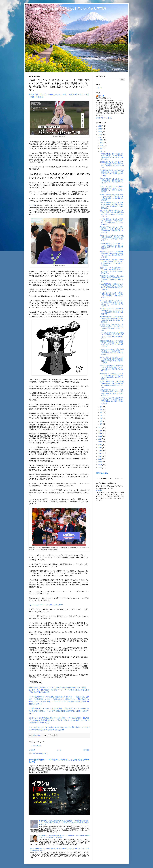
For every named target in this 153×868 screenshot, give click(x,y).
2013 (100, 450)
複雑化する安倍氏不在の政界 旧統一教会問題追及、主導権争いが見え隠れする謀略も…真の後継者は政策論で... (112, 197)
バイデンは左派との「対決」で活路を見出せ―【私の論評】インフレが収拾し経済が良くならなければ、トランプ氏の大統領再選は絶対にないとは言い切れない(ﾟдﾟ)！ (59, 711)
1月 (101, 424)
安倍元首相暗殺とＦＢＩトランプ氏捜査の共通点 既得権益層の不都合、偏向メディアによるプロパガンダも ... (112, 181)
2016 (100, 442)
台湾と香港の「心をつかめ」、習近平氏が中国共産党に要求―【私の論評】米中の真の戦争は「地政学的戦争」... (112, 392)
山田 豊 (101, 96)
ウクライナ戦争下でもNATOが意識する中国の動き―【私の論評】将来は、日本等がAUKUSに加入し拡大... (112, 384)
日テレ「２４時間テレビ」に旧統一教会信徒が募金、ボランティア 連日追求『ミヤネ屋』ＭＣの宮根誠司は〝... (112, 189)
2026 (100, 126)
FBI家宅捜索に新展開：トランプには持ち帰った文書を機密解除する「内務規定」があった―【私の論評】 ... (112, 279)
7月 (101, 407)
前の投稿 (86, 750)
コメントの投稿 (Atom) (40, 754)
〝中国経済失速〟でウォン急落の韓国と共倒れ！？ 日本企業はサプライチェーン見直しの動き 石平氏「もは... (112, 156)
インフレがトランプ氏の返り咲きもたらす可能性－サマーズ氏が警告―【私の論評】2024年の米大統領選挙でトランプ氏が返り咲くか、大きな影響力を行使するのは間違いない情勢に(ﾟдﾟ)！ (59, 720)
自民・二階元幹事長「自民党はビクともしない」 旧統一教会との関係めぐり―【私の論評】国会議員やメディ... (112, 213)
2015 (100, 445)
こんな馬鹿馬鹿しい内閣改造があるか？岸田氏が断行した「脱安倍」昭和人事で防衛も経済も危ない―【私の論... (112, 287)
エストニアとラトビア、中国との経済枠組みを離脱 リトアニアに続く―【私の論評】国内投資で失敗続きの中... (112, 311)
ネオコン (32, 205)
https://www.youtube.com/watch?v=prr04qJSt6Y (46, 605)
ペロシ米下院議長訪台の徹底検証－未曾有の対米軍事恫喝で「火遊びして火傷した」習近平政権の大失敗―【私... (112, 368)
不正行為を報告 (102, 473)
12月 (102, 140)
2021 (100, 428)
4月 (101, 415)
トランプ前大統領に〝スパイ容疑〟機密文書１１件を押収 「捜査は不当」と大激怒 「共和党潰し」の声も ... (112, 295)
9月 (101, 149)
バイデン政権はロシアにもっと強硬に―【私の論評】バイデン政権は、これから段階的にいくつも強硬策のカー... (112, 222)
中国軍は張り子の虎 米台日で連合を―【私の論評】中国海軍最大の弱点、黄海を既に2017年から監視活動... (112, 165)
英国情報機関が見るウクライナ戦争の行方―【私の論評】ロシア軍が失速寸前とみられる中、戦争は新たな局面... (112, 344)
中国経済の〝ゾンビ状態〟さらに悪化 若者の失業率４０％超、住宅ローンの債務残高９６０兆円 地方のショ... (112, 376)
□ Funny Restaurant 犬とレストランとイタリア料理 (67, 9)
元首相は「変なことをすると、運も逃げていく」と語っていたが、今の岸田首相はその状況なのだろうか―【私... (112, 230)
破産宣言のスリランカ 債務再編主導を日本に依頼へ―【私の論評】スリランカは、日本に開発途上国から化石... (112, 254)
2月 (101, 421)
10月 (102, 146)
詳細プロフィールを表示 (104, 118)
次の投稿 (32, 750)
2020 (100, 430)
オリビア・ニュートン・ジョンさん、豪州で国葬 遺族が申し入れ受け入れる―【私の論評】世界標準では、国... (112, 303)
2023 (100, 135)
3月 (101, 418)
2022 (100, 137)
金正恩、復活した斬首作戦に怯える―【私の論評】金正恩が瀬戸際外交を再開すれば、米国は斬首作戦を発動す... (112, 360)
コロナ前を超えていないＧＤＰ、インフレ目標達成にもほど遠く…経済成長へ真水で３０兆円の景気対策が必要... (112, 246)
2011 (100, 456)
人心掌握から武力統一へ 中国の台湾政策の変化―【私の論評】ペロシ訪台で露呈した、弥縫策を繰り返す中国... (112, 173)
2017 (100, 439)
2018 (100, 436)
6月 (101, 410)
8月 (101, 151)
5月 (101, 413)
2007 (100, 468)
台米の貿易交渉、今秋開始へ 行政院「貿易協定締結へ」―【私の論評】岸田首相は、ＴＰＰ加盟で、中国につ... (112, 262)
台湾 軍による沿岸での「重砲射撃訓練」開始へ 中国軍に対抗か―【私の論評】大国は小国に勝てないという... (112, 352)
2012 (100, 453)
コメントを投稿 (36, 746)
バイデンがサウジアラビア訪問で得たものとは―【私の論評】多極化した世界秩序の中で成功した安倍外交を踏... (112, 401)
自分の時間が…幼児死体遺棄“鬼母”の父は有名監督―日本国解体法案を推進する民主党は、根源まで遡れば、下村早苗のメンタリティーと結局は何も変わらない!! (64, 823)
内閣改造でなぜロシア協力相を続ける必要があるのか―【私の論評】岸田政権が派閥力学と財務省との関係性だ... (112, 319)
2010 (100, 459)
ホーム (59, 750)
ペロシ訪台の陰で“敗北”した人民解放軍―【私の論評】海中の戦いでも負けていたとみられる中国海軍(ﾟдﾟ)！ (112, 335)
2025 (100, 129)
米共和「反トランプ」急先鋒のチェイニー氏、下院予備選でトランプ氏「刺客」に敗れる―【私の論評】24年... (112, 270)
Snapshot (99, 490)
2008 (100, 465)
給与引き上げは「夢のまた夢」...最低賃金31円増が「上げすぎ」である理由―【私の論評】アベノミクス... (112, 327)
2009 (100, 462)
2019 (100, 433)
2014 (100, 448)
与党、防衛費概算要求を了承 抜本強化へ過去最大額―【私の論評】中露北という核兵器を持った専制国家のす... (112, 205)
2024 (100, 132)
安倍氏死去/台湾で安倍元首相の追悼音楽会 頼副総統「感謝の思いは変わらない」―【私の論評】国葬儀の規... (112, 238)
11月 (102, 143)
